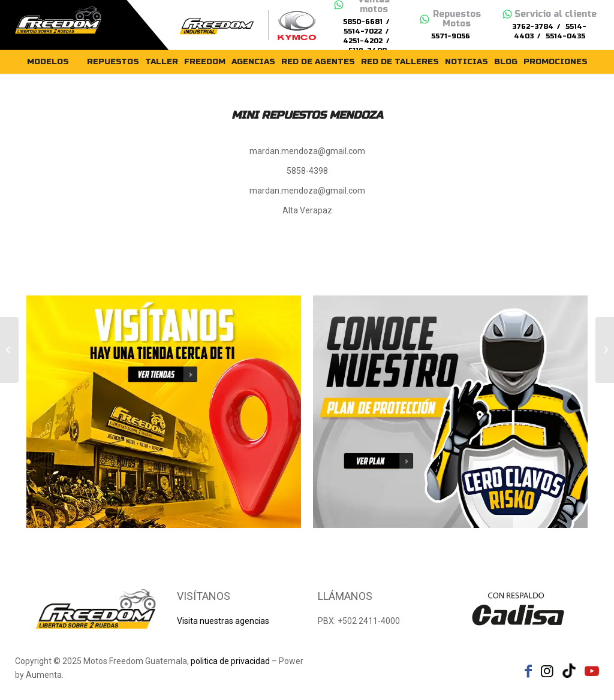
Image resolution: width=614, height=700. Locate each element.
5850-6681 (363, 22)
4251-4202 (363, 41)
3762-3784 (533, 27)
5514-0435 (565, 36)
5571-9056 (451, 36)
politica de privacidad (230, 661)
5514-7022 (363, 31)
